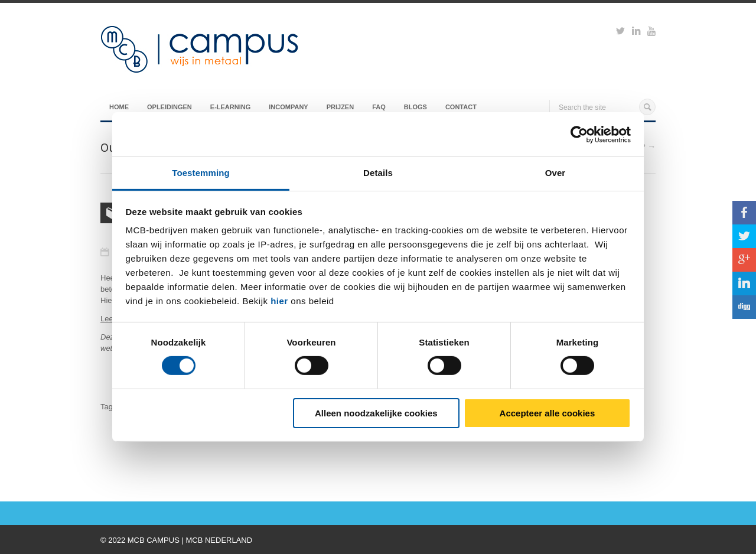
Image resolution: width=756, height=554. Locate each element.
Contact (461, 107)
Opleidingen (170, 107)
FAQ (379, 107)
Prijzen (340, 107)
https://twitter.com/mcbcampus (620, 32)
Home (119, 107)
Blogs (416, 107)
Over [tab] (555, 173)
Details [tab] (378, 173)
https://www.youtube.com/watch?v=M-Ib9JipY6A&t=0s (651, 32)
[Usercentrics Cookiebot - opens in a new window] (579, 134)
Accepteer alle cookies (548, 413)
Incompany (288, 107)
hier (279, 301)
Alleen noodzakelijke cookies (376, 413)
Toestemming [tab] (201, 173)
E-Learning (230, 107)
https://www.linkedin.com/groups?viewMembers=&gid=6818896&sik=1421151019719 (636, 32)
